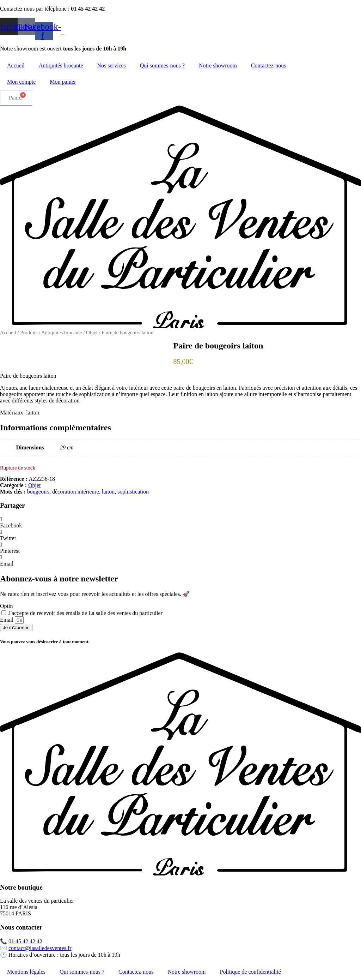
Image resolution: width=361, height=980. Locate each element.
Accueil (16, 65)
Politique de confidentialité (250, 972)
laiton (108, 492)
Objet (92, 333)
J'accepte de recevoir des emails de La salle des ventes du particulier (85, 613)
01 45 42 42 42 (25, 941)
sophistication (133, 492)
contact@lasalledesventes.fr (40, 948)
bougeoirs (38, 492)
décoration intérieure (76, 492)
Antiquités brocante (61, 65)
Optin (6, 606)
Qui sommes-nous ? (162, 65)
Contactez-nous (269, 65)
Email (7, 620)
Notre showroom (218, 65)
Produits (29, 333)
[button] (180, 522)
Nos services (112, 65)
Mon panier (63, 82)
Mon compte (21, 82)
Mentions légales (26, 972)
